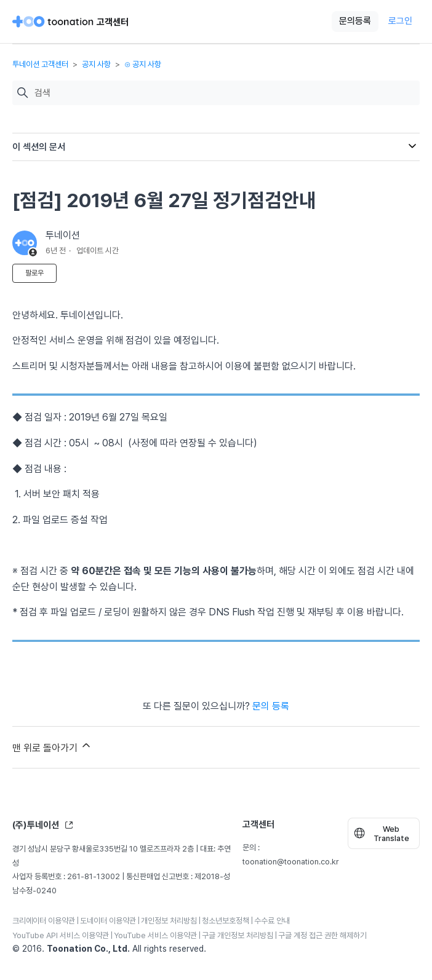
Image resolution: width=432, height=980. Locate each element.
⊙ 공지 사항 (143, 64)
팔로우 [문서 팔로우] (34, 273)
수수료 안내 (272, 921)
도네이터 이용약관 (108, 921)
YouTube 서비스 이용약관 (155, 935)
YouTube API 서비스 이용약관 (61, 935)
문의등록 (355, 21)
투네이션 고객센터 (40, 64)
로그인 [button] (400, 21)
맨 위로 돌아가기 (52, 746)
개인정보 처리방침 (169, 921)
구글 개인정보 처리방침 (238, 935)
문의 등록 (271, 706)
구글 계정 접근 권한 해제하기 (322, 935)
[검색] (224, 93)
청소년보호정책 (226, 921)
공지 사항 (96, 64)
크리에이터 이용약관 (44, 921)
